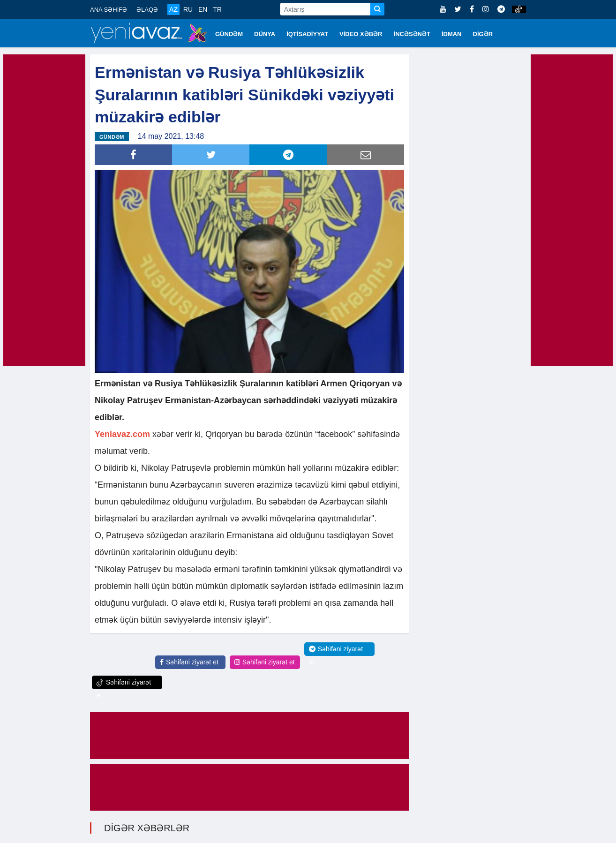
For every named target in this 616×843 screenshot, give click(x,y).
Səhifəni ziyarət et (189, 662)
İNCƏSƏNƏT (412, 34)
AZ (173, 9)
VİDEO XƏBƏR (361, 34)
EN (203, 9)
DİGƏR (483, 34)
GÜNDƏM (229, 34)
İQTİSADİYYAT (307, 34)
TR (217, 9)
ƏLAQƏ (147, 10)
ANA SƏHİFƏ (109, 10)
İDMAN (452, 34)
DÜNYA (265, 34)
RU (188, 9)
